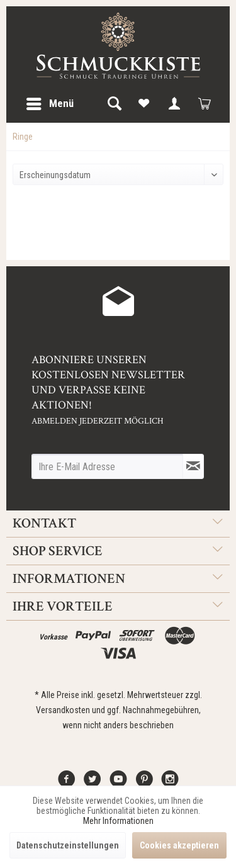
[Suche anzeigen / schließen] (114, 104)
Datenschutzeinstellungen (68, 845)
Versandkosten (63, 710)
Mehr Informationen (118, 821)
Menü (50, 102)
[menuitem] (49, 104)
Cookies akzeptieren (179, 845)
